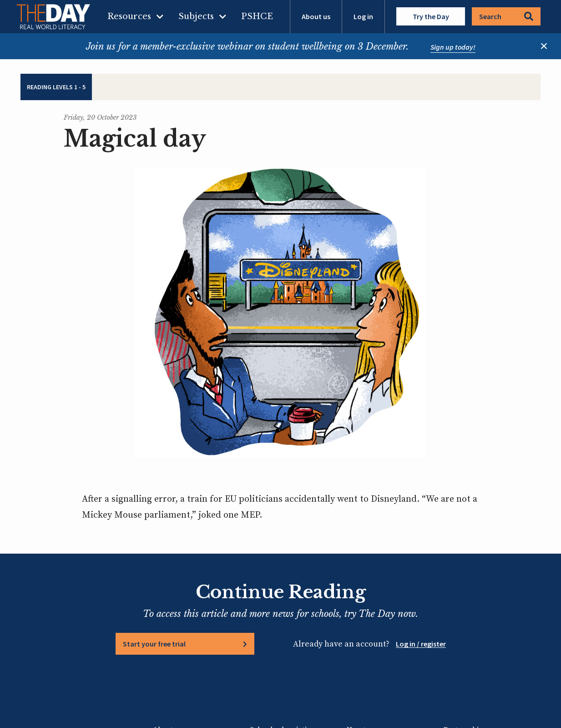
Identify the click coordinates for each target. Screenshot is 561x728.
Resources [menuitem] (129, 16)
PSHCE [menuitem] (257, 16)
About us (316, 16)
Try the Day (431, 16)
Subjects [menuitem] (196, 16)
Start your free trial (154, 644)
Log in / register (421, 644)
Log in (363, 16)
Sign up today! (453, 47)
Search (506, 16)
